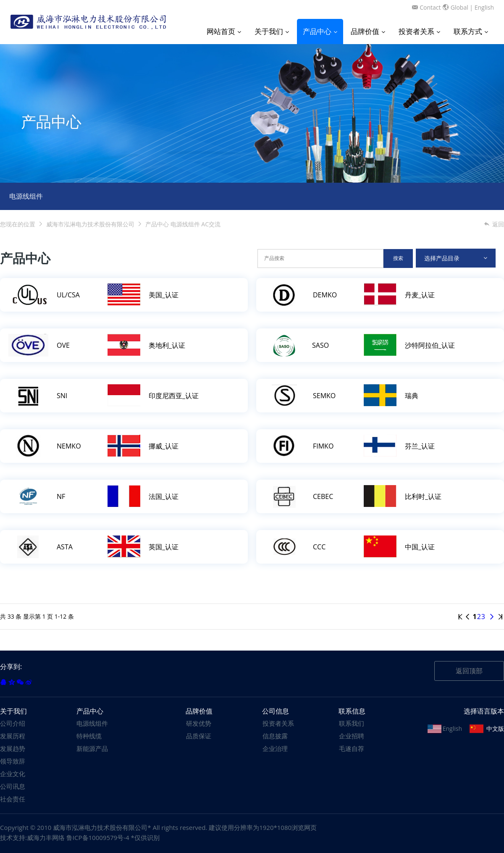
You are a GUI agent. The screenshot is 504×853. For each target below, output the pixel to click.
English (484, 7)
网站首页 (224, 31)
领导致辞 (13, 761)
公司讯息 (13, 786)
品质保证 (199, 736)
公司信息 (276, 711)
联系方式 (471, 31)
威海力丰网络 (46, 837)
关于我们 (272, 31)
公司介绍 (13, 723)
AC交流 (211, 224)
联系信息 (352, 711)
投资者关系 (419, 31)
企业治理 (275, 748)
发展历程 (13, 736)
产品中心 (320, 31)
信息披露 (275, 736)
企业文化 (13, 774)
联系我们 (352, 723)
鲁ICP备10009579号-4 (98, 837)
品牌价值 (368, 31)
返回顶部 (469, 671)
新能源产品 (92, 748)
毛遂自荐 (352, 748)
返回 (494, 224)
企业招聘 (352, 736)
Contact (430, 7)
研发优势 (199, 723)
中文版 (495, 728)
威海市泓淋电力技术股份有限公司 (90, 224)
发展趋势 (13, 748)
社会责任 (13, 799)
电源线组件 (26, 196)
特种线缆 (89, 736)
